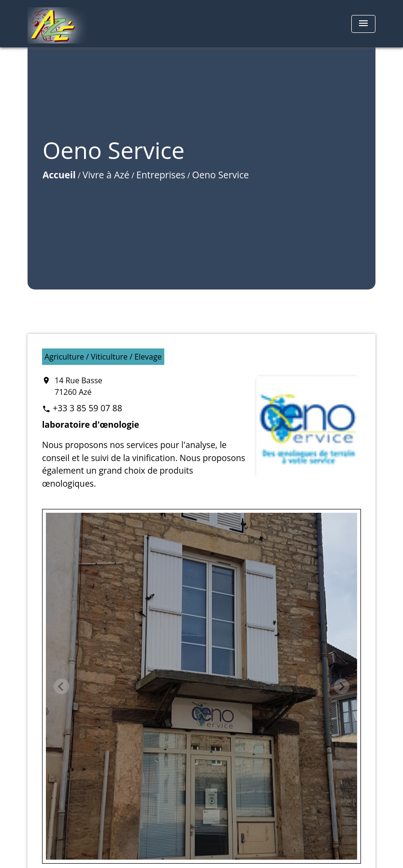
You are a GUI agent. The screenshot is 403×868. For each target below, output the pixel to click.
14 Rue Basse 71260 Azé (79, 386)
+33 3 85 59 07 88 (87, 408)
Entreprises (161, 175)
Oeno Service (221, 175)
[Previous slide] (61, 686)
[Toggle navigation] (363, 24)
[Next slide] (342, 686)
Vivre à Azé (106, 175)
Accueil (59, 175)
